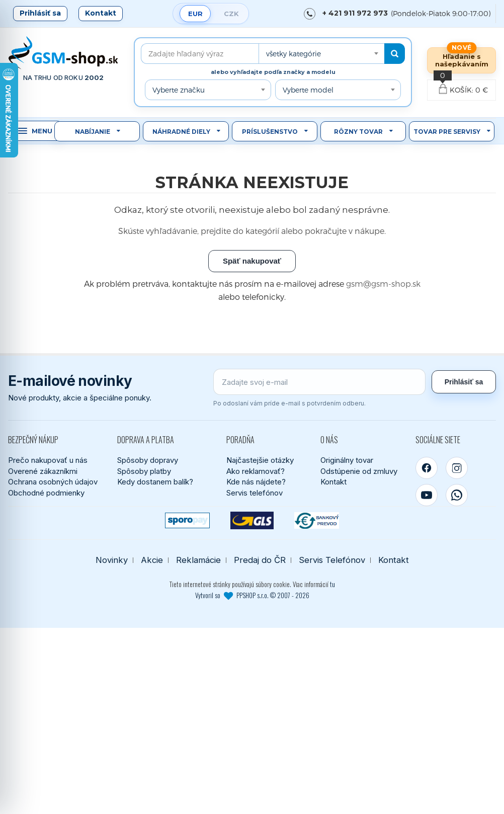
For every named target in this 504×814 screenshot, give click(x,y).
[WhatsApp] (457, 495)
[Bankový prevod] (317, 520)
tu (332, 584)
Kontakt (101, 13)
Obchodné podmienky (46, 493)
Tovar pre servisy (447, 132)
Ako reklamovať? (256, 471)
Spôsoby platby (144, 471)
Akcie (152, 560)
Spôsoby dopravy (148, 460)
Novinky (112, 560)
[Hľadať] (395, 54)
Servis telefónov (255, 493)
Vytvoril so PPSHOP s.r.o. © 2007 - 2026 (252, 595)
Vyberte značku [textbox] (179, 90)
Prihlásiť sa (40, 13)
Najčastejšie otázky (260, 460)
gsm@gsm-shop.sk (383, 283)
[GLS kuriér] (252, 520)
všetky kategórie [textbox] (293, 54)
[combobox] (321, 54)
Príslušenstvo (270, 132)
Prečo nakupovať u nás (48, 460)
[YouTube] (427, 495)
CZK (231, 14)
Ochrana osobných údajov (53, 482)
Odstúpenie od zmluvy (359, 471)
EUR (195, 14)
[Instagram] (457, 468)
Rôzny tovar (358, 132)
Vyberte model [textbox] (308, 90)
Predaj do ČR (260, 560)
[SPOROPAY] (187, 520)
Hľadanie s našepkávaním (462, 60)
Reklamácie (198, 560)
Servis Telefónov (332, 560)
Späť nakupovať (252, 261)
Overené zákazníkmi (43, 471)
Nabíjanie (93, 132)
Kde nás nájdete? (256, 482)
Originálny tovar (347, 460)
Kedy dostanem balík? (155, 482)
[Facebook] (427, 468)
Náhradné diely (181, 132)
